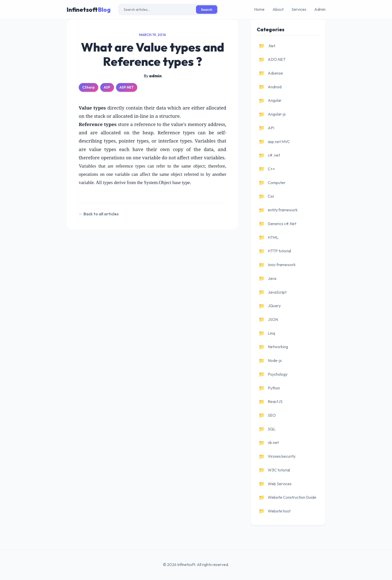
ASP (107, 87)
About (278, 9)
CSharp (88, 87)
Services (299, 9)
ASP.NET (127, 87)
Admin (320, 9)
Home (259, 9)
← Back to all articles (99, 214)
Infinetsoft (88, 10)
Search (207, 10)
